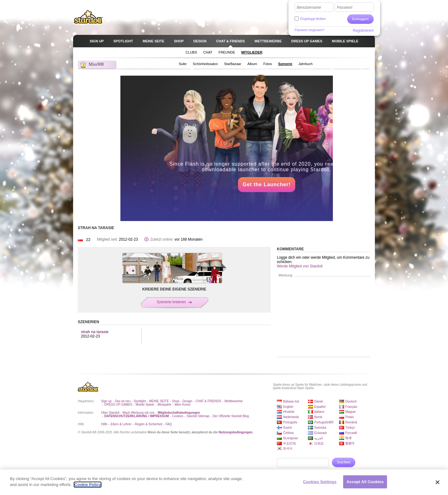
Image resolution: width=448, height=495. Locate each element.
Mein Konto (182, 405)
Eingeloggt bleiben (313, 19)
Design (187, 401)
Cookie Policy (88, 485)
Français (351, 407)
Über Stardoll (110, 413)
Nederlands (291, 417)
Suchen (344, 462)
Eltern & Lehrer (121, 424)
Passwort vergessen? (310, 30)
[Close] (438, 482)
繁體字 (350, 443)
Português (290, 422)
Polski (350, 417)
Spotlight (140, 401)
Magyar (350, 412)
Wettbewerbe (233, 401)
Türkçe (350, 428)
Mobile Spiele (145, 405)
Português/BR (324, 422)
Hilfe (104, 424)
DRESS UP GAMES (118, 405)
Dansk (319, 401)
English (288, 407)
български (290, 438)
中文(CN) (289, 443)
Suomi (287, 428)
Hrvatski (289, 412)
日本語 (319, 443)
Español (320, 407)
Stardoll (88, 17)
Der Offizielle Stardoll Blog (231, 416)
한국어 (288, 448)
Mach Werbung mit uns (139, 413)
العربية (319, 438)
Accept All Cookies (365, 482)
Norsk (318, 417)
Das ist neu (123, 401)
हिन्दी (348, 438)
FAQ (169, 424)
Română (351, 422)
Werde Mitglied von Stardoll (300, 266)
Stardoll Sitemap (198, 416)
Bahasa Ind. (291, 401)
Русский (351, 433)
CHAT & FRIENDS (208, 401)
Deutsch (351, 401)
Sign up (106, 401)
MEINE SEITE (159, 401)
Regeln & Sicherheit (148, 424)
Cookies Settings (320, 482)
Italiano (319, 412)
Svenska (320, 428)
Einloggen (360, 19)
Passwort (345, 7)
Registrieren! (363, 31)
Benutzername (309, 7)
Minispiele (164, 405)
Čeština (288, 433)
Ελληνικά (320, 433)
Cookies (178, 416)
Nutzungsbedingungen (236, 432)
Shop (176, 401)
